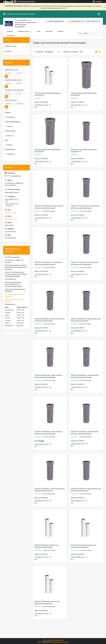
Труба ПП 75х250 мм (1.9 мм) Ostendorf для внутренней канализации (50, 490)
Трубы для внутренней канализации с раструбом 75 (48, 151)
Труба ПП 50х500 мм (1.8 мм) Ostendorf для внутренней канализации (86, 320)
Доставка (10, 35)
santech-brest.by (10, 213)
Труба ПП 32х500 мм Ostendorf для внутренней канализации (47, 546)
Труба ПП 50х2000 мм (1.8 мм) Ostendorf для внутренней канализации (48, 376)
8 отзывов (99, 1)
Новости (61, 31)
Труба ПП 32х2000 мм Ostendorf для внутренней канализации (47, 603)
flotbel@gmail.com (11, 219)
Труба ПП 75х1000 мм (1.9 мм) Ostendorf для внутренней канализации (85, 433)
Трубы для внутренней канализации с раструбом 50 (84, 94)
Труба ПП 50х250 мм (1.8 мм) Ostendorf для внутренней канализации (50, 320)
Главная (10, 31)
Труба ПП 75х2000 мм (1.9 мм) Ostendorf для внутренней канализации (85, 376)
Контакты (49, 31)
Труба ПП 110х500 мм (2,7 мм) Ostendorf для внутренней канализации (48, 263)
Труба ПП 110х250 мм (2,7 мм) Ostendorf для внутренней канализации (85, 263)
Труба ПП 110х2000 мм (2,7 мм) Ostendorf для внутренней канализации (49, 207)
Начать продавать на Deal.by (26, 1)
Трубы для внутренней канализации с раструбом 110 (84, 151)
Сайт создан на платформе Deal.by (53, 640)
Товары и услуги (23, 31)
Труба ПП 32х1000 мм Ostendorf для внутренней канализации (83, 546)
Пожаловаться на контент (61, 642)
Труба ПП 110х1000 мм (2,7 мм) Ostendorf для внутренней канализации (85, 207)
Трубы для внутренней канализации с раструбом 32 (48, 94)
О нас (38, 31)
